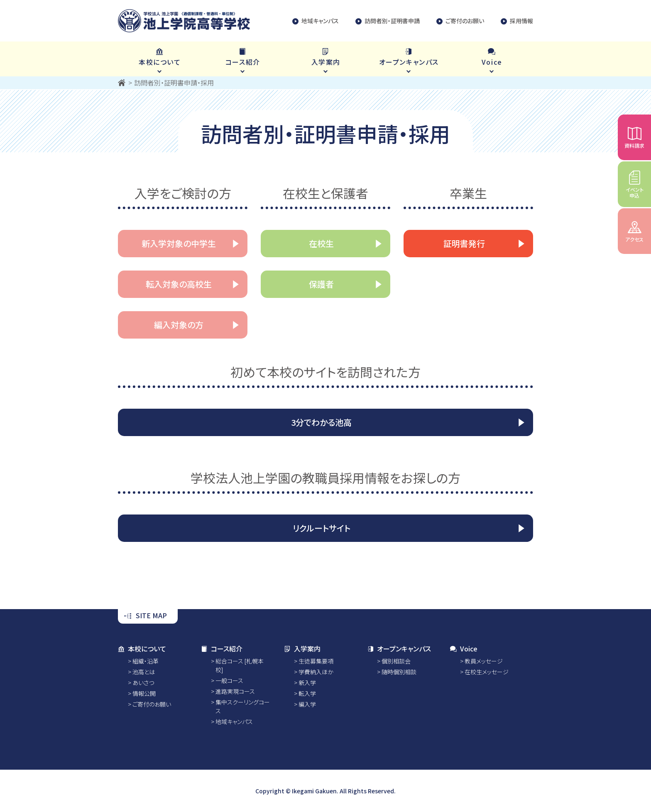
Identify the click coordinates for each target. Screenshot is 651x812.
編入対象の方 (179, 325)
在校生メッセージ (487, 672)
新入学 (307, 683)
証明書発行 (464, 243)
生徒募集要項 (316, 661)
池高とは (144, 672)
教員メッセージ (484, 661)
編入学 (307, 704)
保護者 (321, 284)
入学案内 (302, 649)
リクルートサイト (322, 528)
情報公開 (144, 693)
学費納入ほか (316, 672)
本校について (142, 649)
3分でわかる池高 (321, 422)
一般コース (229, 680)
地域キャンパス (316, 21)
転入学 (307, 693)
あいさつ (143, 683)
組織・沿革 (146, 661)
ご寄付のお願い (460, 21)
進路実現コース (235, 691)
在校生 (321, 243)
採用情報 (517, 21)
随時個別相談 (399, 672)
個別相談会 (396, 661)
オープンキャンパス (399, 649)
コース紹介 (222, 649)
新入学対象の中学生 (179, 243)
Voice (464, 649)
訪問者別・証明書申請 (388, 21)
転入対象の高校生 (179, 284)
